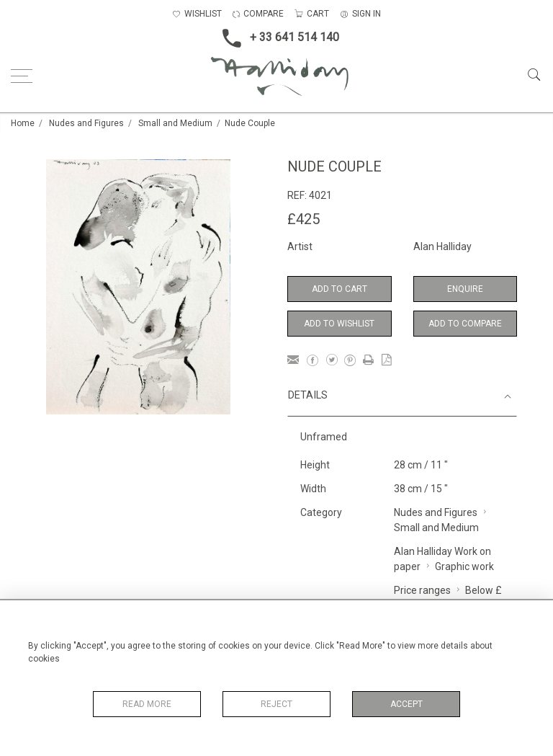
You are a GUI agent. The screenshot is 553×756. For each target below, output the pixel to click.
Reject (276, 704)
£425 (304, 219)
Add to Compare (465, 324)
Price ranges (422, 590)
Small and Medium (175, 123)
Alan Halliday (442, 246)
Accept (406, 704)
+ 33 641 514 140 (276, 38)
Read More (147, 704)
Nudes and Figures (86, 123)
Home (23, 123)
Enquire (465, 289)
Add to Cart (340, 289)
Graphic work (464, 566)
